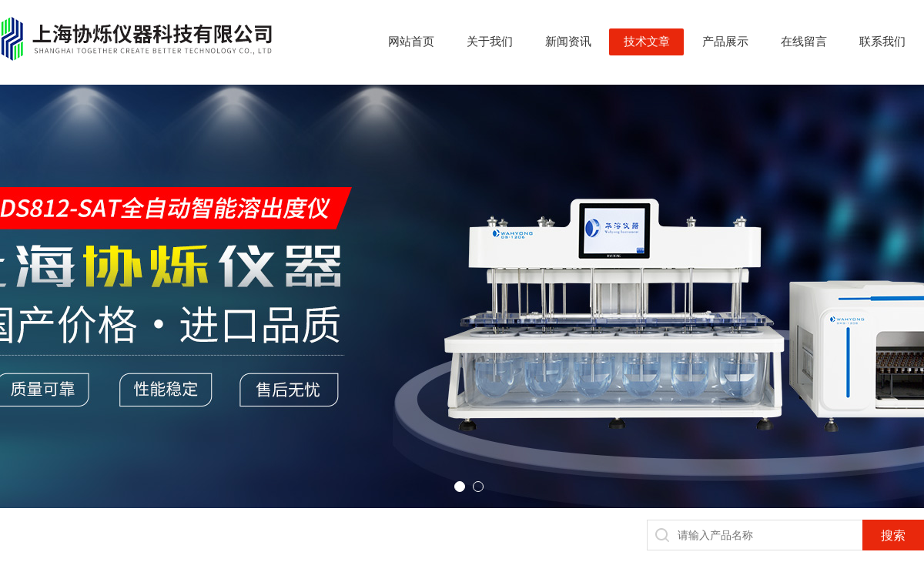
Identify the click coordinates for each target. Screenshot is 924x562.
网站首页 (411, 42)
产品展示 (725, 42)
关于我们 (490, 42)
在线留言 (804, 42)
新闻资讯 (568, 42)
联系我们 (882, 42)
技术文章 (647, 42)
